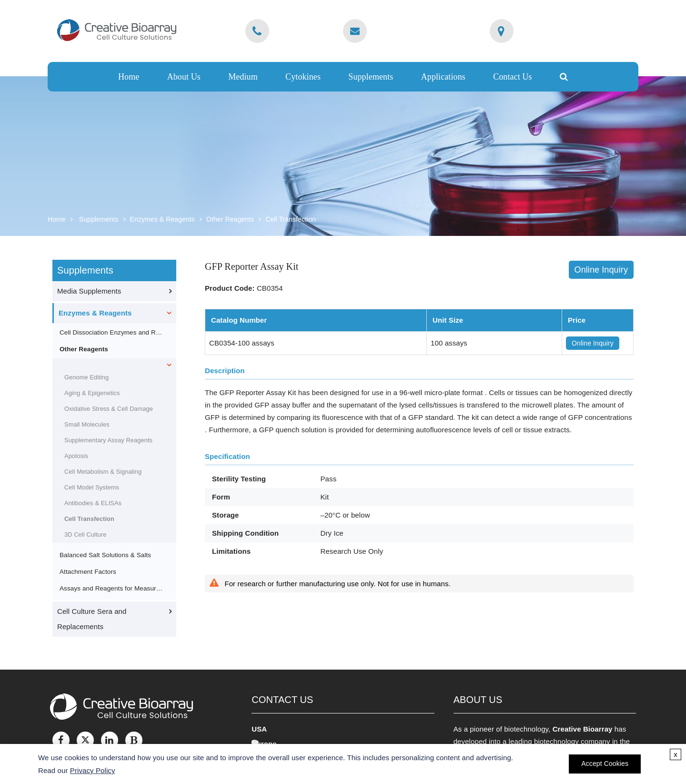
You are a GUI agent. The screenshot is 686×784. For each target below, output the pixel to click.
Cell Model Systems (92, 487)
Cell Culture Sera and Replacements (92, 619)
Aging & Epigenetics (92, 393)
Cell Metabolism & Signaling (103, 472)
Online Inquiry (601, 270)
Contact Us (513, 77)
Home (129, 77)
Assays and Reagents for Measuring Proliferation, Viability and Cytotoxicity (112, 588)
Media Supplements (89, 291)
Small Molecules (87, 424)
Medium (243, 77)
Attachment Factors (88, 572)
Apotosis (76, 456)
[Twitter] (85, 740)
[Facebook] (61, 740)
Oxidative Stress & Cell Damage (109, 409)
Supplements (371, 77)
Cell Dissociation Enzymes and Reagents (112, 332)
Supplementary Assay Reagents (108, 440)
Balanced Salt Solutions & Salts (105, 555)
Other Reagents (230, 219)
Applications (443, 77)
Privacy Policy (93, 770)
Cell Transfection (291, 219)
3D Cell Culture (85, 535)
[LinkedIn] (110, 740)
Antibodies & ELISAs (93, 503)
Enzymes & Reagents (162, 219)
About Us (184, 77)
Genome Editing (86, 377)
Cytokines (303, 77)
